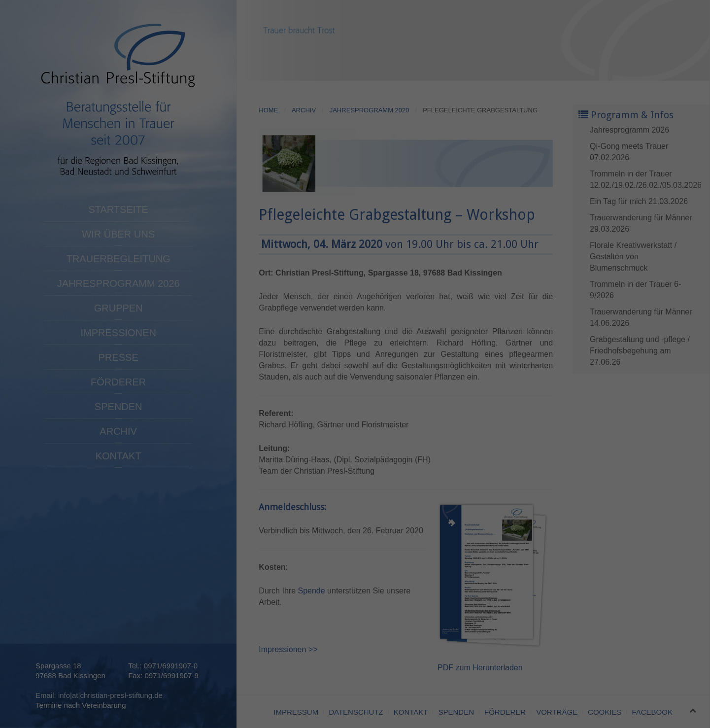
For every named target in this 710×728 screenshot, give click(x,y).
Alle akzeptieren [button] (622, 634)
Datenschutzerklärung (332, 690)
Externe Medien (488, 712)
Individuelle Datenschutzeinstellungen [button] (621, 697)
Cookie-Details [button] (621, 724)
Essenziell (116, 712)
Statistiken (298, 712)
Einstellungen (28, 699)
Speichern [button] (621, 663)
